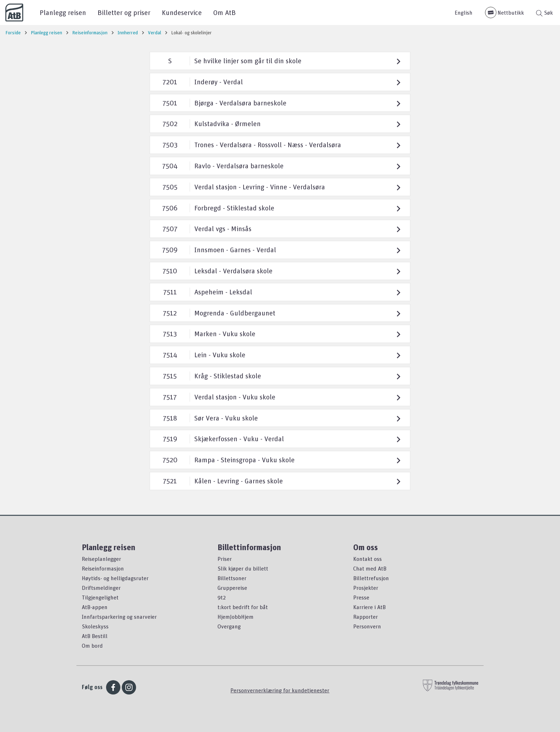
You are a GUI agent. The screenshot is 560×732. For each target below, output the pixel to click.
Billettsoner (232, 578)
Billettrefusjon (371, 578)
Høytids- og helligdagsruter (115, 578)
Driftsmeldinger (101, 588)
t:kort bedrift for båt (243, 607)
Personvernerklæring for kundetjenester (280, 690)
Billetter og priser (124, 12)
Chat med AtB (370, 568)
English (464, 13)
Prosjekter (366, 588)
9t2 (222, 597)
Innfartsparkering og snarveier (119, 617)
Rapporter (366, 617)
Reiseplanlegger (101, 559)
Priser (225, 559)
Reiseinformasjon (103, 568)
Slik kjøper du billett (243, 568)
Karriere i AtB (369, 607)
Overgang (229, 626)
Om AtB (224, 12)
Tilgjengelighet (100, 597)
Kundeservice (182, 12)
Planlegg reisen (63, 12)
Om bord (92, 646)
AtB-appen (95, 607)
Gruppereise (232, 588)
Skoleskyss (95, 626)
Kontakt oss (367, 559)
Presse (361, 597)
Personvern (367, 626)
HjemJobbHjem (236, 617)
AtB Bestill (95, 636)
